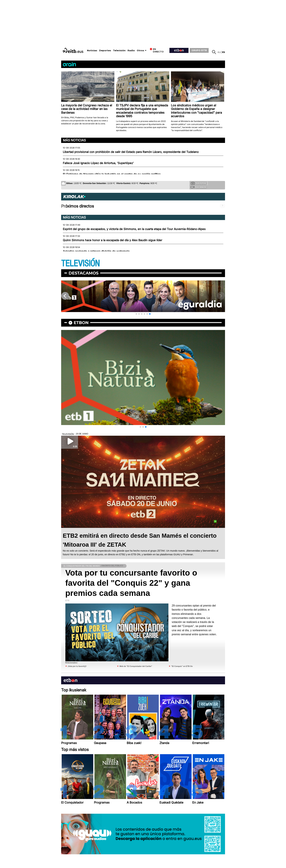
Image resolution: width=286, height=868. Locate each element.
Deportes (105, 50)
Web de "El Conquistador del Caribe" (136, 666)
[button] (136, 314)
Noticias (92, 50)
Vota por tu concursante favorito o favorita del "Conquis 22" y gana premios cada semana (131, 583)
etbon (81, 323)
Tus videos (198, 187)
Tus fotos (198, 183)
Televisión (119, 50)
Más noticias (74, 140)
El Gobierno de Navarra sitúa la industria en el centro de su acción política (112, 174)
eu (219, 52)
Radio (131, 50)
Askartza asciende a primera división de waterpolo (96, 251)
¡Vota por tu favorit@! (77, 666)
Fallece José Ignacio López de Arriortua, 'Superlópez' (98, 163)
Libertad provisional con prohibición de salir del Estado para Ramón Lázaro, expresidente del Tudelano (131, 152)
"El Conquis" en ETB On (182, 666)
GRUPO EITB (199, 50)
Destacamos (84, 273)
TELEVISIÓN (80, 264)
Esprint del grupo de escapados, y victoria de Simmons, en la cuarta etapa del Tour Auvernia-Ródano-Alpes (134, 229)
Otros (140, 50)
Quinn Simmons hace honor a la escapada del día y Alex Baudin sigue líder (113, 240)
